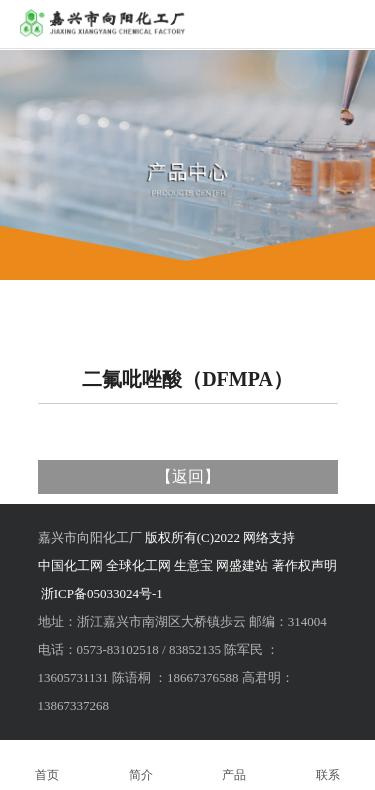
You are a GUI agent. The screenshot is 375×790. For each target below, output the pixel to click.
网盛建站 (242, 565)
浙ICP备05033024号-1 (102, 593)
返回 (188, 476)
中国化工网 (70, 565)
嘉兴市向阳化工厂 (90, 537)
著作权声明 (304, 565)
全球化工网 (138, 565)
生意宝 (193, 565)
